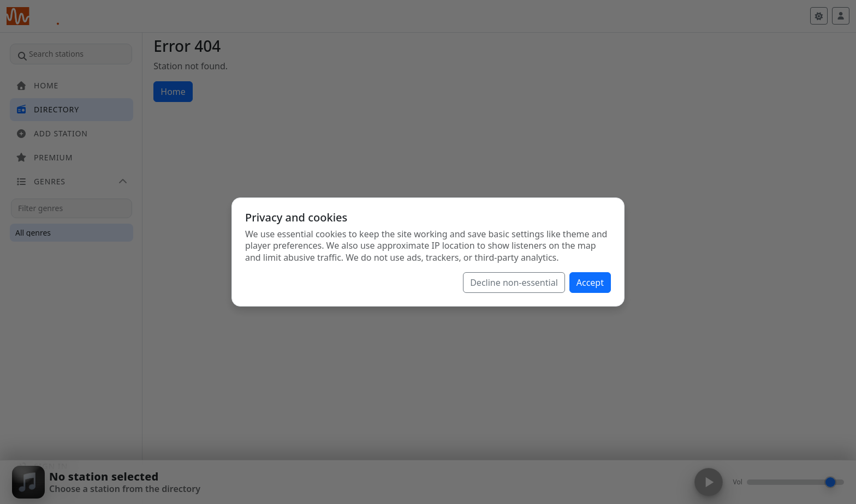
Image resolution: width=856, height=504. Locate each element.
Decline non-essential (514, 283)
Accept (590, 283)
